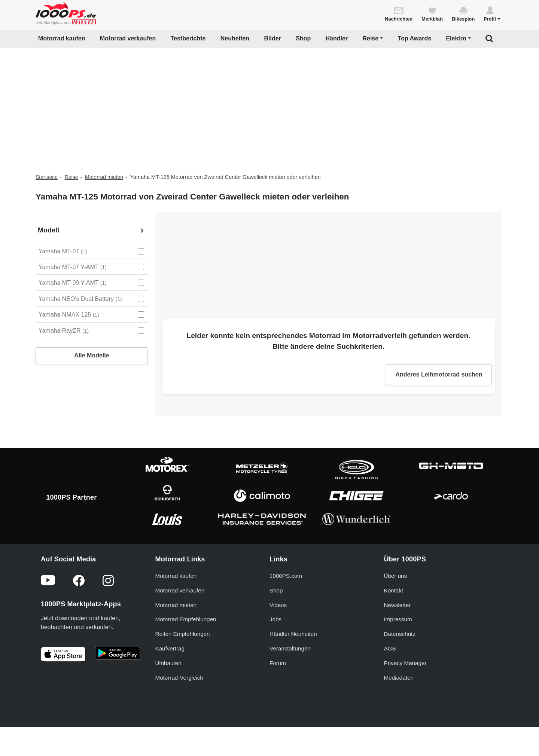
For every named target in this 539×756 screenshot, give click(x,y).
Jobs (275, 619)
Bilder (272, 38)
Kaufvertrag (170, 648)
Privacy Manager (405, 663)
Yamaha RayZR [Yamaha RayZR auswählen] (64, 331)
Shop (303, 38)
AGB (390, 648)
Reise (71, 177)
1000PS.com (286, 576)
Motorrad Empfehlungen (186, 619)
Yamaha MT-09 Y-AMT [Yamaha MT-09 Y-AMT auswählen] (73, 283)
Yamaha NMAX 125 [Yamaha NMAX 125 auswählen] (69, 315)
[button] (492, 13)
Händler (337, 38)
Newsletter (398, 605)
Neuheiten (235, 38)
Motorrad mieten (104, 177)
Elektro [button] (456, 38)
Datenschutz (400, 634)
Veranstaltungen (290, 648)
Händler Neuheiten (293, 634)
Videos (278, 605)
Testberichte (188, 38)
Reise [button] (370, 38)
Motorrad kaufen (62, 38)
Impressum (398, 619)
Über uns (396, 576)
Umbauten (168, 663)
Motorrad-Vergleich (179, 678)
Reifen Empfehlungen (183, 634)
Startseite (47, 177)
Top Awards (415, 38)
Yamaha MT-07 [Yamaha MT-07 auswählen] (63, 251)
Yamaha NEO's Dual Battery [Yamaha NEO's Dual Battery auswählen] (80, 299)
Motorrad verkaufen (128, 38)
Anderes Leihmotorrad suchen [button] (439, 374)
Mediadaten (399, 678)
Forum (278, 663)
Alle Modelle (92, 355)
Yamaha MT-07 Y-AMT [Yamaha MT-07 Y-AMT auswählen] (73, 267)
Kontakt (394, 590)
